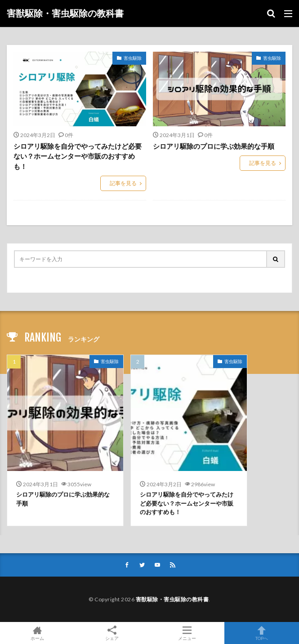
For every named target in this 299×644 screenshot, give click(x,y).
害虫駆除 (133, 58)
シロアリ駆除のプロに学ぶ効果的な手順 (214, 146)
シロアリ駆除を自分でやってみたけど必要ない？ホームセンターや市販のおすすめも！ (78, 156)
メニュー (187, 633)
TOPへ (262, 633)
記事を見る (123, 183)
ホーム (37, 633)
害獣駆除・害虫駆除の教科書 (65, 13)
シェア (112, 633)
